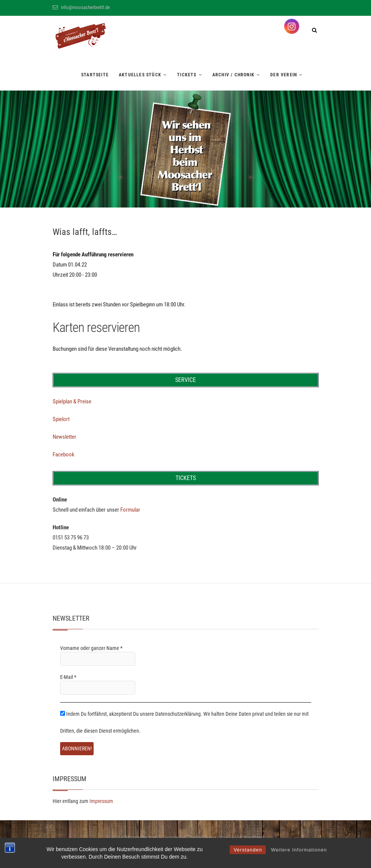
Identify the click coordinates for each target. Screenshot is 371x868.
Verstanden (248, 850)
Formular (130, 510)
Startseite (95, 75)
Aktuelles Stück (140, 75)
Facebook (64, 454)
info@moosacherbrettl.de (81, 7)
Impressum (101, 801)
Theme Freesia (202, 837)
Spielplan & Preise (72, 401)
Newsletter (64, 437)
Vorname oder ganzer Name (91, 648)
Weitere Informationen (299, 850)
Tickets (187, 75)
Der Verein (284, 75)
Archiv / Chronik (233, 75)
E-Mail (68, 677)
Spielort (61, 419)
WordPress (254, 837)
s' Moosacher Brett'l (141, 837)
